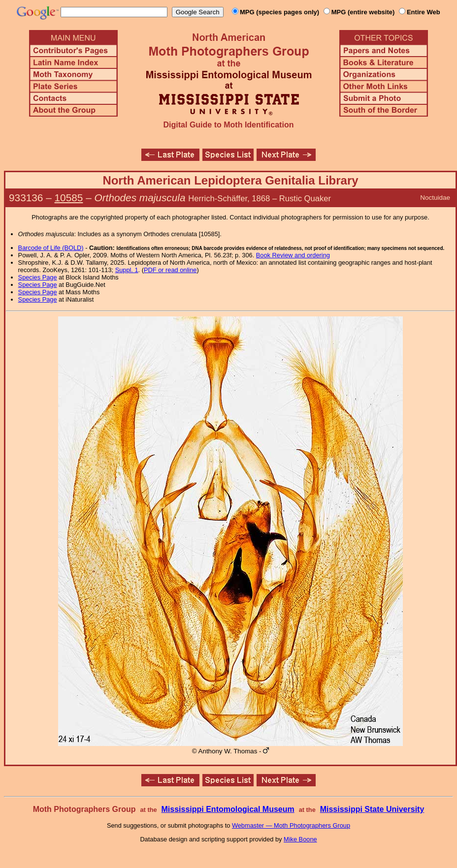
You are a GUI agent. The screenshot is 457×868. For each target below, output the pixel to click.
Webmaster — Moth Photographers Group (291, 825)
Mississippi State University (372, 809)
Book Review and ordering (293, 255)
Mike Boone (300, 839)
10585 (69, 198)
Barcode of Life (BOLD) (51, 248)
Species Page (38, 277)
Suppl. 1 (127, 270)
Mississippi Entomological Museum (228, 809)
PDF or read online (170, 270)
